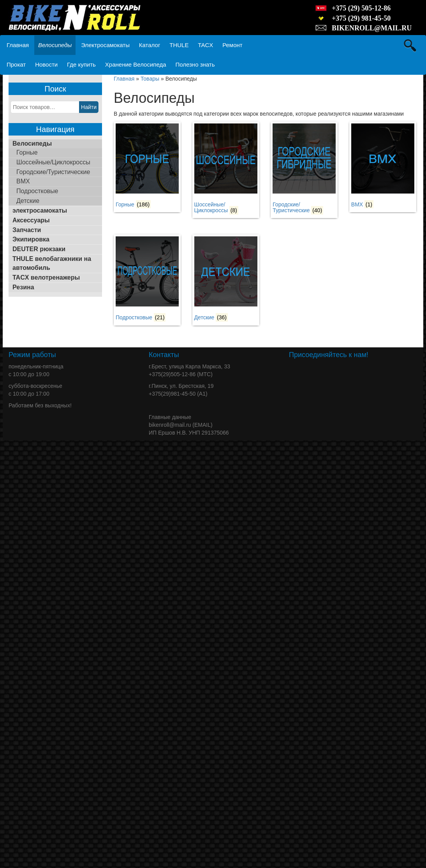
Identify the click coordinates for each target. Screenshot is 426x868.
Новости (46, 64)
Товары (150, 79)
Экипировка (31, 239)
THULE (179, 45)
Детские (28, 201)
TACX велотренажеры (46, 277)
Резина (23, 287)
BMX (23, 181)
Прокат (16, 64)
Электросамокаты (105, 45)
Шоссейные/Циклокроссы (53, 162)
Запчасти (27, 230)
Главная (18, 45)
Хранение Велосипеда (136, 64)
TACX (205, 45)
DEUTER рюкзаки (39, 249)
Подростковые (37, 191)
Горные (27, 152)
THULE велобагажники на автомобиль (52, 263)
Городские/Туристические (53, 172)
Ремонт (232, 45)
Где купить (81, 64)
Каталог (150, 45)
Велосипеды (55, 45)
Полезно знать (195, 64)
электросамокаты (40, 210)
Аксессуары (31, 220)
